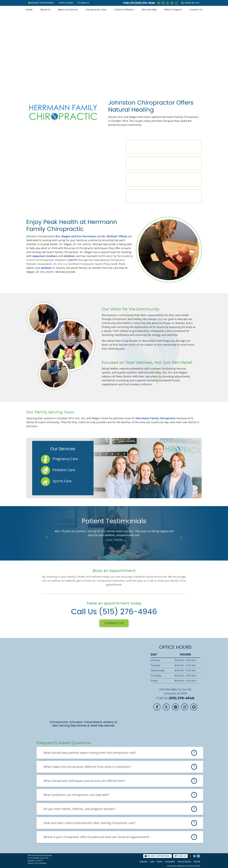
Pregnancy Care (65, 459)
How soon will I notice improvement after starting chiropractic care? (90, 823)
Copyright (143, 861)
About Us (45, 10)
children (69, 256)
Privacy (160, 861)
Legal (152, 861)
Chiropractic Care (96, 10)
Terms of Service (184, 861)
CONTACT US (114, 623)
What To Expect (173, 10)
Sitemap (197, 861)
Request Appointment (41, 3)
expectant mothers (45, 256)
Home (29, 10)
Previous (47, 537)
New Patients (148, 179)
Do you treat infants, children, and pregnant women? (79, 809)
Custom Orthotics (124, 10)
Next (181, 537)
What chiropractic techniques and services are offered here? (84, 781)
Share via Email (199, 856)
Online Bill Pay (190, 3)
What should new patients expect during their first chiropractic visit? (90, 753)
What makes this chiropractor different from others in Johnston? (87, 767)
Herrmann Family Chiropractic (156, 418)
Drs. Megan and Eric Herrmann (76, 236)
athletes (47, 268)
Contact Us (196, 10)
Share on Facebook (195, 856)
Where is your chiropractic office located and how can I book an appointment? (96, 837)
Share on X (191, 856)
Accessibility (170, 861)
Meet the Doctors (153, 146)
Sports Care (62, 481)
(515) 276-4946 (145, 3)
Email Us (83, 3)
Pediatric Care (64, 470)
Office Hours (66, 3)
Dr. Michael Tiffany (115, 236)
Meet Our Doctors (68, 10)
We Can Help (149, 10)
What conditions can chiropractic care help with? (76, 795)
